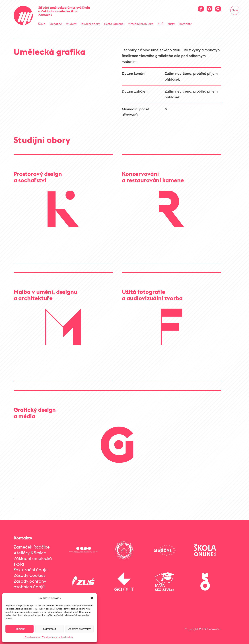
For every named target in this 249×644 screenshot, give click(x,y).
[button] (92, 598)
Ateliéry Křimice (30, 551)
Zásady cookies (32, 637)
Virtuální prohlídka (141, 24)
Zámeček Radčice (32, 545)
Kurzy (171, 24)
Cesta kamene (114, 24)
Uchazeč (56, 24)
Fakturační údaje (31, 568)
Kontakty (185, 24)
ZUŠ (160, 24)
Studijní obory (90, 24)
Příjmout (20, 629)
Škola (42, 24)
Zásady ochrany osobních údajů (57, 637)
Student (71, 24)
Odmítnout (50, 629)
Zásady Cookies (29, 573)
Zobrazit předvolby (80, 629)
